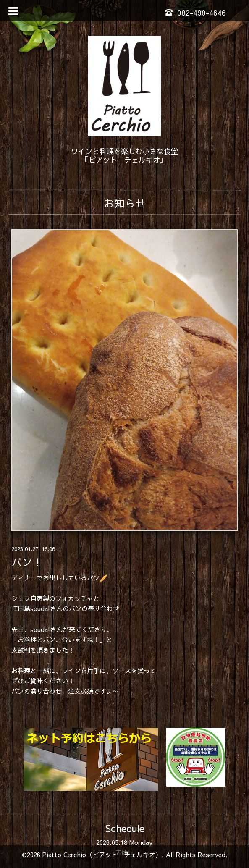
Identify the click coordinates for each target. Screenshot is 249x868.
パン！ (27, 562)
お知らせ (125, 203)
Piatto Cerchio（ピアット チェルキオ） (102, 854)
